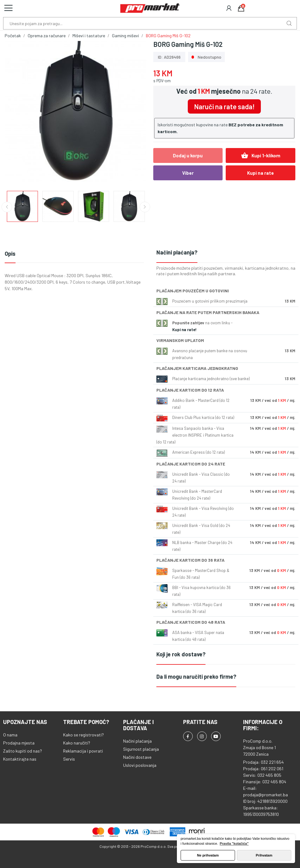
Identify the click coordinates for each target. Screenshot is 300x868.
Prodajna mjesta (19, 743)
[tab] (226, 253)
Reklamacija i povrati (83, 751)
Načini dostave (137, 757)
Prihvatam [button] (264, 855)
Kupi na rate (261, 173)
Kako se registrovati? (83, 735)
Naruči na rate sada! (224, 106)
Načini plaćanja (137, 741)
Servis (69, 759)
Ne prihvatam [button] (208, 855)
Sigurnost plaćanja (141, 749)
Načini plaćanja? (177, 252)
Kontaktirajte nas (20, 759)
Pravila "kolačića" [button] (234, 843)
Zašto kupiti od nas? (23, 751)
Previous (7, 207)
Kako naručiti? (77, 743)
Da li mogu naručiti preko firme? (196, 677)
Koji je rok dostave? (181, 654)
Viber (188, 173)
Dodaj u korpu (188, 155)
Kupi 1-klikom (261, 155)
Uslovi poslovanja (140, 765)
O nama (10, 735)
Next (145, 207)
